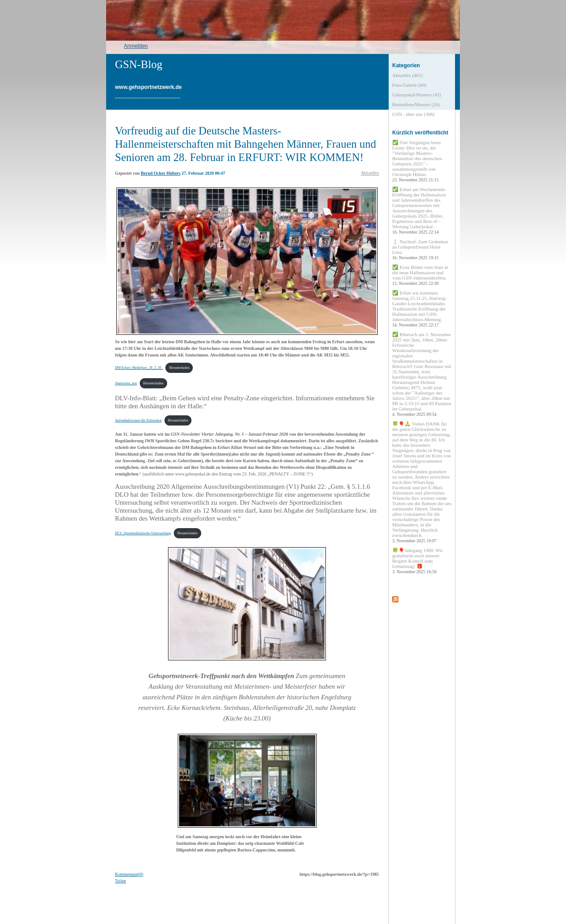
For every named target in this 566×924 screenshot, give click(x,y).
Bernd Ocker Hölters (161, 173)
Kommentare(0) (129, 874)
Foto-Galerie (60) (409, 85)
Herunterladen (179, 368)
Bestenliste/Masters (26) (416, 104)
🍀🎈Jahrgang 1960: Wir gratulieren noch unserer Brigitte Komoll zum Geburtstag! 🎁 (418, 561)
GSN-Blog (139, 64)
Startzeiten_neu (126, 383)
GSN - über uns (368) (413, 114)
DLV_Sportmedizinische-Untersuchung (143, 533)
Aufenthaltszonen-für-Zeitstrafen (138, 420)
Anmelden (136, 46)
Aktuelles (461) (407, 75)
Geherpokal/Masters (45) (417, 95)
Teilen (120, 881)
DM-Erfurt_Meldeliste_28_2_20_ (139, 368)
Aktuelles (370, 173)
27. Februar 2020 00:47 (204, 173)
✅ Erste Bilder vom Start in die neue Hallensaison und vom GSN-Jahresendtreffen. (420, 275)
